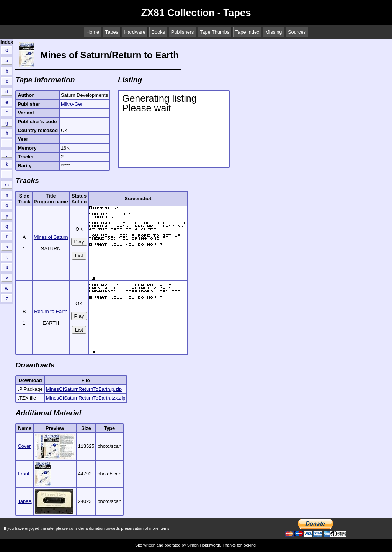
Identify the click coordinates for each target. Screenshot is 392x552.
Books (158, 32)
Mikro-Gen (72, 104)
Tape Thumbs (215, 32)
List (79, 256)
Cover (24, 446)
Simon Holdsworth (204, 545)
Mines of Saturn (51, 237)
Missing (274, 32)
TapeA (24, 501)
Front (23, 474)
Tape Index (247, 32)
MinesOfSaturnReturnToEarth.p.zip (84, 389)
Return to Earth (51, 311)
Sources (297, 32)
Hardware (135, 32)
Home (93, 32)
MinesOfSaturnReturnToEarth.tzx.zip (86, 398)
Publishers (183, 32)
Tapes (112, 32)
